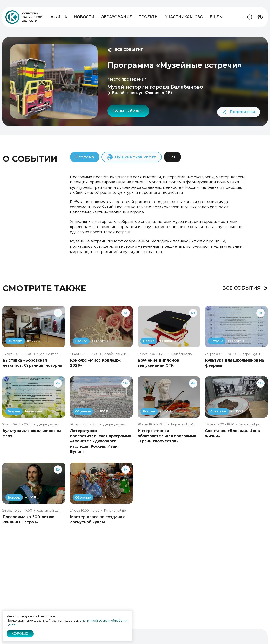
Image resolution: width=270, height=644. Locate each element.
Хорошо (20, 634)
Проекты (148, 17)
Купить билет (128, 111)
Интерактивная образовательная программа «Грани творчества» (167, 436)
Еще (216, 17)
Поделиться (239, 112)
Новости (84, 17)
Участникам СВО (184, 17)
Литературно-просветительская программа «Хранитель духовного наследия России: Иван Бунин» (100, 441)
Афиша (59, 17)
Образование (116, 17)
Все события (126, 50)
